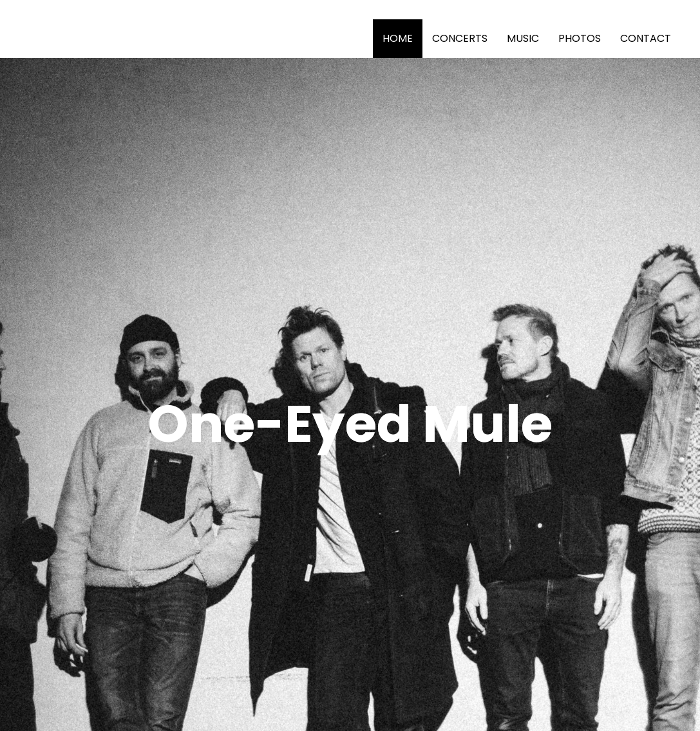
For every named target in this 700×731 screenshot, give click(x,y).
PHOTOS (580, 38)
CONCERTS (460, 38)
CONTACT (646, 38)
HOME (398, 38)
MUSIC (523, 38)
